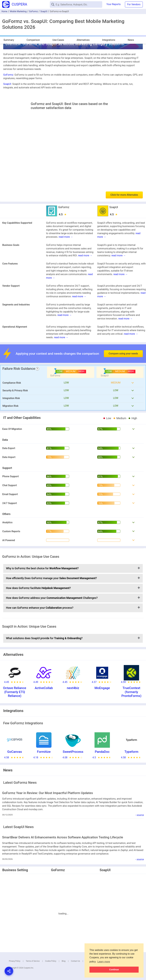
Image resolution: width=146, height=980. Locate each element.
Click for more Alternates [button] (124, 195)
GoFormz (33, 11)
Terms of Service (33, 961)
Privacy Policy (15, 961)
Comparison (33, 40)
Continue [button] (114, 970)
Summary (9, 40)
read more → (66, 237)
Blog (64, 961)
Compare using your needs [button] (123, 354)
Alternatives (83, 40)
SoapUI (44, 11)
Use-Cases (58, 40)
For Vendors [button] (134, 4)
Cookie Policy (51, 961)
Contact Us (76, 961)
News (131, 40)
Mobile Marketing (18, 11)
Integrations (109, 40)
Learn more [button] (104, 962)
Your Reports (114, 4)
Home (4, 11)
